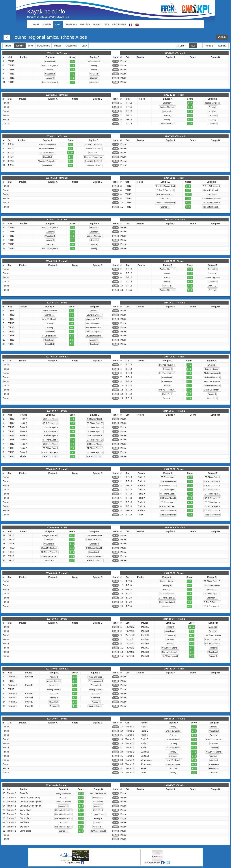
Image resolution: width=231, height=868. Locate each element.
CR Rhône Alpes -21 (49, 552)
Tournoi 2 (222, 46)
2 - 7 (72, 61)
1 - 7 (192, 648)
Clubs (106, 24)
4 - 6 (75, 694)
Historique (85, 24)
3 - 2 (72, 236)
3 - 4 (71, 157)
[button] (182, 46)
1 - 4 (72, 66)
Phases (58, 46)
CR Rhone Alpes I (50, 419)
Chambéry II (49, 340)
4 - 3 (72, 336)
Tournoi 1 (209, 46)
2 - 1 (73, 452)
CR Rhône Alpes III (50, 423)
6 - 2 (73, 419)
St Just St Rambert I (94, 336)
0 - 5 (72, 74)
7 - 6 (192, 644)
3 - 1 (75, 681)
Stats (84, 46)
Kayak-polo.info (46, 12)
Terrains (20, 46)
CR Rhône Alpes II (95, 419)
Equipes (97, 24)
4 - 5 (75, 698)
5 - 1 (72, 315)
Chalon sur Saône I (94, 319)
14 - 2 (194, 752)
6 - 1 (72, 78)
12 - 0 (192, 627)
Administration (119, 24)
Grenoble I (50, 70)
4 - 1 (73, 440)
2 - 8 (71, 149)
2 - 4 (192, 652)
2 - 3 (72, 82)
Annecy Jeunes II (96, 681)
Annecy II (94, 340)
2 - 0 (73, 431)
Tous (193, 46)
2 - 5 (192, 656)
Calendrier (47, 24)
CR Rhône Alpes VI (95, 427)
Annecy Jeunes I (54, 681)
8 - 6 (81, 794)
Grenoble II (49, 315)
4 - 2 (72, 244)
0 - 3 (192, 639)
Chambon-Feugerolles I (48, 145)
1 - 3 (72, 552)
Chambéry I (50, 61)
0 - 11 (71, 153)
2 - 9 (72, 249)
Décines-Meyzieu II (95, 61)
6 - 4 (72, 240)
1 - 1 (72, 535)
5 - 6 (72, 548)
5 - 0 (72, 327)
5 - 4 (192, 631)
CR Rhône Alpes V (50, 427)
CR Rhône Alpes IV (95, 423)
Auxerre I (213, 627)
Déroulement (43, 46)
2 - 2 (73, 423)
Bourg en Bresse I (94, 315)
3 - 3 (194, 739)
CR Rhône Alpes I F (94, 535)
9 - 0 (72, 232)
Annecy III (213, 656)
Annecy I (95, 66)
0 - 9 (71, 161)
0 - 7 (71, 145)
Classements (71, 24)
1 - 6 (194, 735)
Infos (30, 46)
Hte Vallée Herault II (213, 635)
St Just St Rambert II (94, 145)
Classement (72, 46)
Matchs (58, 24)
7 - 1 (72, 344)
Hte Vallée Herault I (94, 149)
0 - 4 (72, 70)
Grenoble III (96, 694)
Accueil (35, 24)
